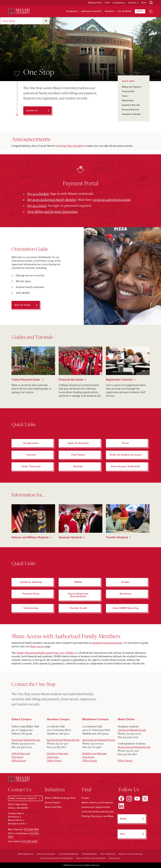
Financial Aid (128, 91)
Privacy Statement (90, 854)
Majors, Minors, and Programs (97, 803)
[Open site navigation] (151, 11)
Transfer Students (117, 537)
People (85, 798)
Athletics (110, 11)
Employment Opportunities (96, 807)
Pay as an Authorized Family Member (52, 199)
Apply (140, 11)
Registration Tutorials (119, 380)
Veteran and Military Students (30, 537)
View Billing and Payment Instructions (53, 211)
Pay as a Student (38, 193)
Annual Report (53, 803)
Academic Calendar (131, 114)
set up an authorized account (112, 199)
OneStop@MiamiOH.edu (26, 740)
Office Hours (19, 760)
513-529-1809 (32, 829)
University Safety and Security (98, 812)
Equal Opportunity (26, 854)
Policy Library (115, 858)
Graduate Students (70, 537)
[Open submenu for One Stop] (46, 21)
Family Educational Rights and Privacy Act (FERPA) (46, 653)
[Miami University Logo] (19, 11)
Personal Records (131, 110)
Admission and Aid (91, 11)
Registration (128, 100)
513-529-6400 (30, 841)
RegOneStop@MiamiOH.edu (63, 740)
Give (144, 3)
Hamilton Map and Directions (57, 755)
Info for (132, 3)
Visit (107, 3)
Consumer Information (46, 854)
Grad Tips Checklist (72, 146)
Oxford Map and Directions (21, 755)
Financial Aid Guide (71, 380)
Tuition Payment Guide (26, 380)
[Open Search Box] (151, 3)
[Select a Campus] (25, 798)
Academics (72, 11)
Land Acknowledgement (69, 854)
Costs (125, 96)
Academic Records (131, 105)
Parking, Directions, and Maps (98, 816)
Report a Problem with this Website (91, 858)
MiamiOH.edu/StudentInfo (107, 643)
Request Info (95, 3)
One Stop (9, 21)
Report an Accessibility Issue (131, 854)
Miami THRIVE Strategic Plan (60, 798)
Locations (118, 3)
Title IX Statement (108, 854)
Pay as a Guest (37, 205)
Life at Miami (125, 11)
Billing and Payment (131, 87)
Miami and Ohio (53, 807)
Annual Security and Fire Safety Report (57, 858)
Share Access (37, 646)
